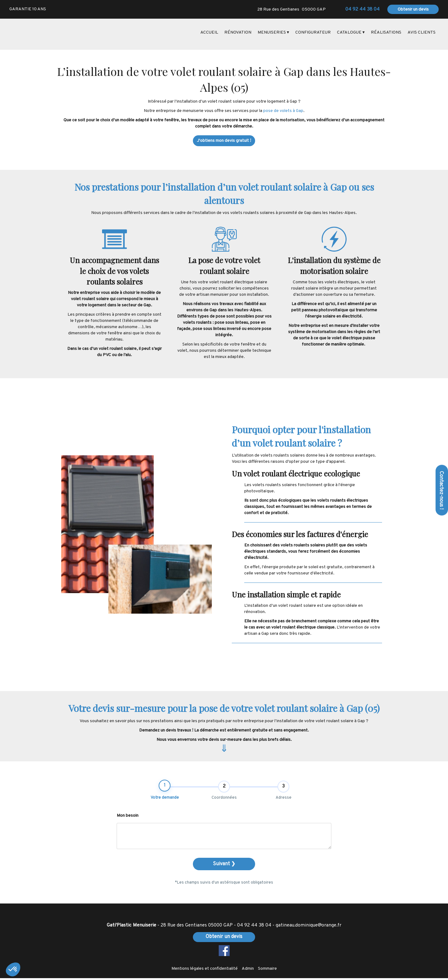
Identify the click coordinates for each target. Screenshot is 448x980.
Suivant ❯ (224, 866)
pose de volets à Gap (283, 111)
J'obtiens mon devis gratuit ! (224, 141)
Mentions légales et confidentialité (205, 971)
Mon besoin (128, 818)
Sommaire (267, 971)
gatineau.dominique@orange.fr (308, 927)
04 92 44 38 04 (254, 927)
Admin (248, 971)
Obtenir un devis (413, 9)
